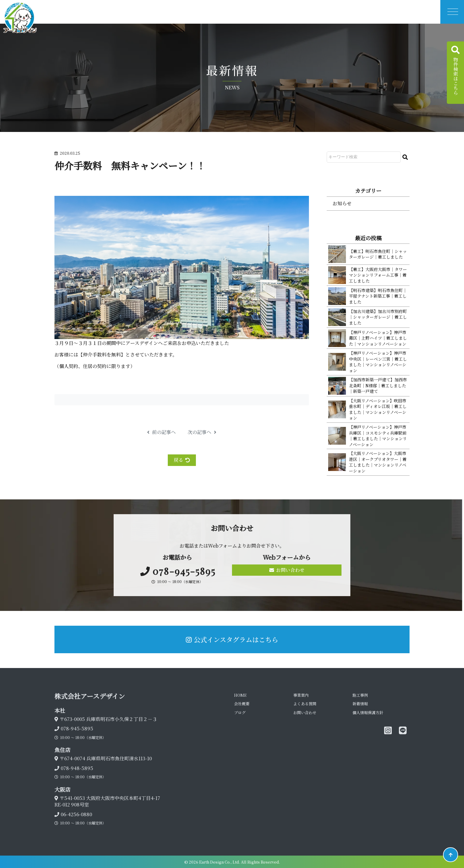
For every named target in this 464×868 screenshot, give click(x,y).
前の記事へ (161, 432)
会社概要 (242, 704)
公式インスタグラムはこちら (232, 639)
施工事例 (360, 695)
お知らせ (342, 203)
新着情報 (360, 704)
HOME (240, 695)
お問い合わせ (287, 570)
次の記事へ (202, 432)
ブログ (240, 713)
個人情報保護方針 (368, 713)
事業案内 (301, 695)
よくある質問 (305, 704)
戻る (182, 460)
